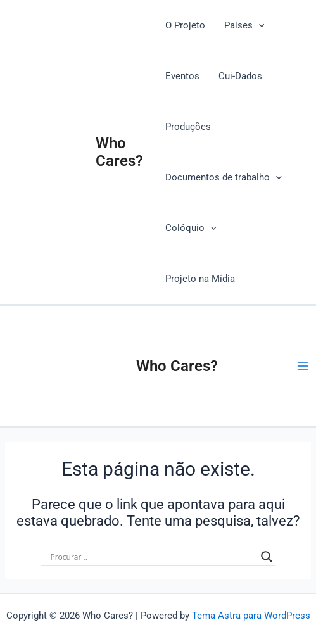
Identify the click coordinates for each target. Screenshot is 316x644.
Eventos (182, 76)
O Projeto (185, 25)
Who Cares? (119, 152)
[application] (259, 25)
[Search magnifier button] (267, 557)
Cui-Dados (240, 76)
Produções (188, 127)
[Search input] (153, 557)
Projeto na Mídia (200, 279)
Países (244, 25)
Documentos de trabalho (224, 177)
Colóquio (191, 228)
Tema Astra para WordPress (251, 616)
